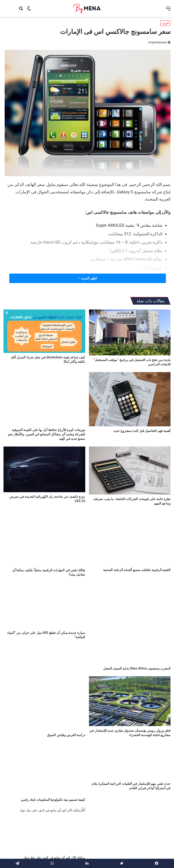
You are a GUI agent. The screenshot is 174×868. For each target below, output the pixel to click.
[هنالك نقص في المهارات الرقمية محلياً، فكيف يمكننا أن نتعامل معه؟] (44, 538)
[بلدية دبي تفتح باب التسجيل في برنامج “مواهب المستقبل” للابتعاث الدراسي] (130, 332)
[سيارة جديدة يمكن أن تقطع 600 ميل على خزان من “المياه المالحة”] (44, 605)
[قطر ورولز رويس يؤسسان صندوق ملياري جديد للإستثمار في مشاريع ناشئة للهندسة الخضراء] (130, 701)
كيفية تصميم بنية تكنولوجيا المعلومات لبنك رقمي (53, 793)
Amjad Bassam (158, 42)
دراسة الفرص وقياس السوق (66, 727)
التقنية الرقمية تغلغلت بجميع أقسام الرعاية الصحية (137, 570)
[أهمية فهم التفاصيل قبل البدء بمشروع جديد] (130, 399)
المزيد (165, 23)
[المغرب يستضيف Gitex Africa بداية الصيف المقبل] (130, 623)
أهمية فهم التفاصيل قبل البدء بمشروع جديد (142, 431)
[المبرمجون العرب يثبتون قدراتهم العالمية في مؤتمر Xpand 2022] (130, 828)
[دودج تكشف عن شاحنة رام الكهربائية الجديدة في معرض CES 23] (44, 469)
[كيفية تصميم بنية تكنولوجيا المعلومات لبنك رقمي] (44, 766)
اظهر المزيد (88, 278)
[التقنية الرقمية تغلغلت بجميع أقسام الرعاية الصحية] (130, 538)
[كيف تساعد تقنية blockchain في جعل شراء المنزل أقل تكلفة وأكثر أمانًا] (44, 331)
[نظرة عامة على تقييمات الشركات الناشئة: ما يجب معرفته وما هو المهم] (130, 471)
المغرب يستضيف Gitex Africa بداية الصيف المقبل (137, 668)
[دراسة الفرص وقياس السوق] (44, 699)
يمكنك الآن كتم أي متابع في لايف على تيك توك (54, 856)
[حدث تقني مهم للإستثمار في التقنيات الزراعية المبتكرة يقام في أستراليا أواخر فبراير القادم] (130, 766)
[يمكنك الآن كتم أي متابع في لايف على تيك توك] (44, 828)
